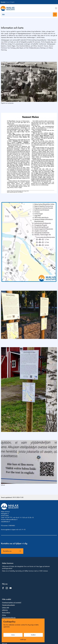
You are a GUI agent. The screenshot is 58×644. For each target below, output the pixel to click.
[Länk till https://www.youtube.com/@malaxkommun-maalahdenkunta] (11, 588)
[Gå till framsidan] (8, 8)
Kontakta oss (7, 551)
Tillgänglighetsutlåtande (9, 618)
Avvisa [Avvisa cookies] (13, 635)
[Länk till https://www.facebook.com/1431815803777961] (3, 588)
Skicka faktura (6, 613)
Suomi (8, 2)
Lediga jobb (6, 608)
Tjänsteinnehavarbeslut (8, 605)
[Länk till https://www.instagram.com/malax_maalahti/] (7, 588)
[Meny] (56, 8)
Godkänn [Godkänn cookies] (33, 635)
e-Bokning (5, 610)
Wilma (4, 615)
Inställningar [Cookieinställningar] (23, 640)
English (13, 2)
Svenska (3, 2)
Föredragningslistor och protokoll (12, 602)
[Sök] (29, 15)
